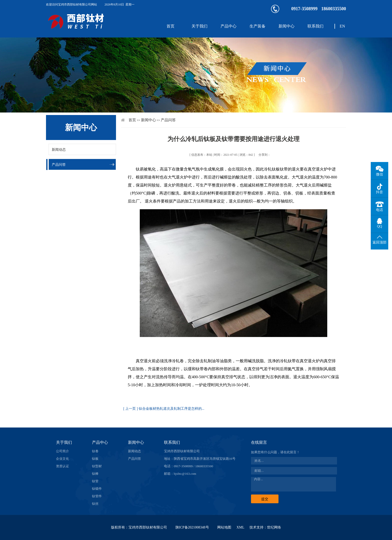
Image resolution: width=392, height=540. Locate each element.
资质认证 (62, 466)
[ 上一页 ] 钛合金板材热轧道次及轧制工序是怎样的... (164, 409)
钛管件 (97, 496)
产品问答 (59, 165)
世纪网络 (274, 527)
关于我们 (199, 26)
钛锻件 (97, 489)
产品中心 (228, 26)
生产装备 (257, 26)
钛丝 (95, 504)
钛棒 (95, 474)
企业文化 (62, 459)
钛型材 (97, 466)
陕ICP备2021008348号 (192, 527)
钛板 (95, 459)
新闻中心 (286, 26)
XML (240, 527)
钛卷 (95, 451)
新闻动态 (59, 150)
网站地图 (224, 527)
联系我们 (315, 26)
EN (342, 26)
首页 (170, 26)
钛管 (95, 481)
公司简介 (62, 451)
